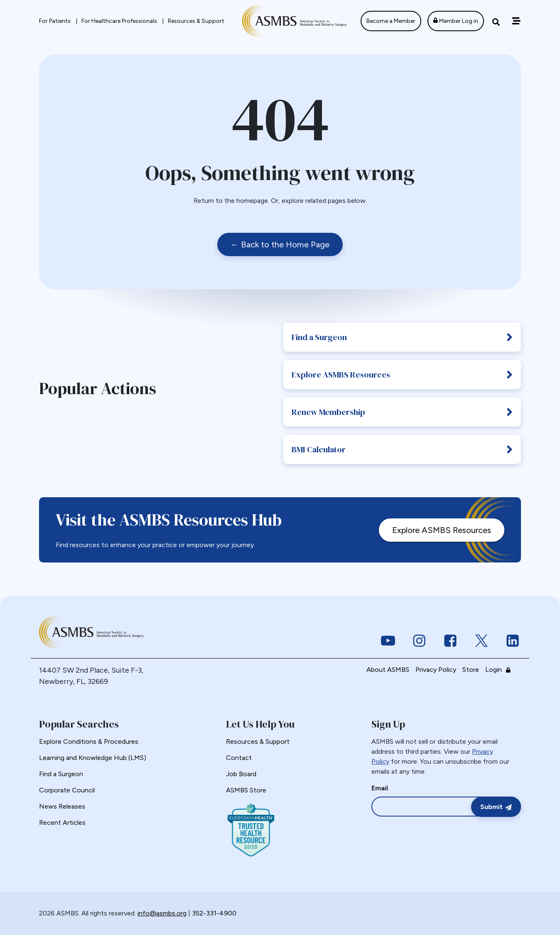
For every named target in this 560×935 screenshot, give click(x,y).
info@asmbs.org (162, 913)
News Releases (62, 806)
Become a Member (391, 21)
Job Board (241, 774)
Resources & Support (196, 21)
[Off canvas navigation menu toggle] (516, 21)
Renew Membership (402, 412)
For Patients (55, 21)
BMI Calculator (402, 449)
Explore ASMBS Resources (402, 375)
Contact (239, 758)
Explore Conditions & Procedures (89, 741)
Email (380, 788)
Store (471, 670)
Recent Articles (62, 823)
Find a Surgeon (402, 337)
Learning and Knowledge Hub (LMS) (93, 758)
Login (500, 670)
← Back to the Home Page (280, 244)
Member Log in (456, 21)
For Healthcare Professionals (120, 21)
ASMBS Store (246, 790)
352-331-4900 (214, 913)
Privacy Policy (436, 670)
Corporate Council (67, 790)
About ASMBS (388, 670)
